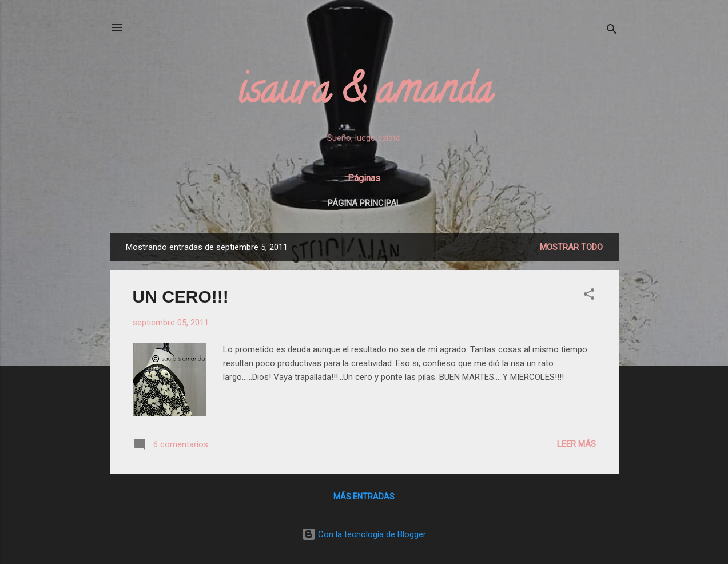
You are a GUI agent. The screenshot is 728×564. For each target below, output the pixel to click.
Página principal (364, 203)
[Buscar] (612, 31)
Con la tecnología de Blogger (364, 534)
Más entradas (364, 497)
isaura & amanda (364, 94)
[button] (589, 296)
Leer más (576, 444)
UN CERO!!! (181, 297)
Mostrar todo (571, 247)
